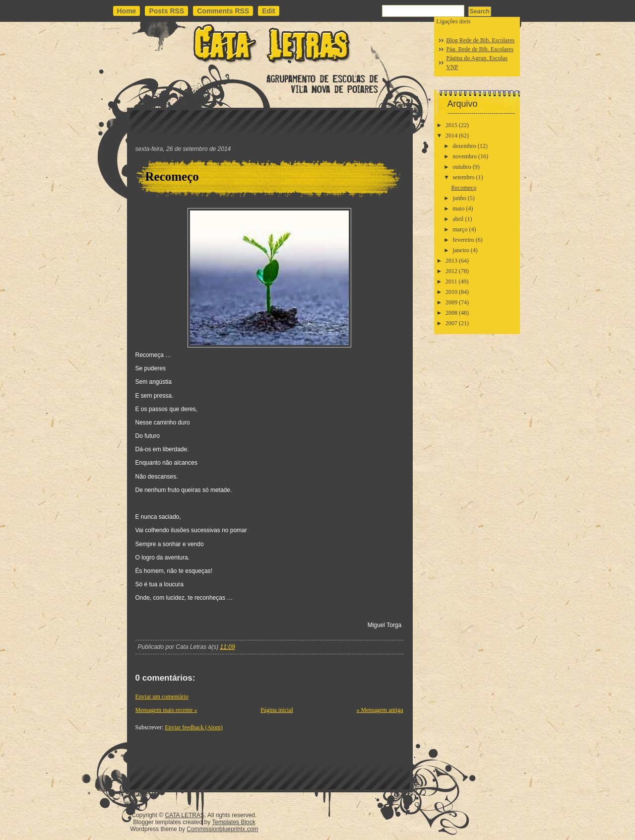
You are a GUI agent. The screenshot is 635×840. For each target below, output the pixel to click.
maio (458, 209)
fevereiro (463, 240)
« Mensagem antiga (380, 710)
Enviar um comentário (162, 697)
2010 (451, 292)
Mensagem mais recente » (166, 710)
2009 (451, 302)
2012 (451, 271)
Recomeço (172, 176)
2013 (451, 261)
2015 (451, 125)
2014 (451, 136)
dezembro (464, 146)
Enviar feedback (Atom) (194, 727)
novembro (465, 156)
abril (458, 219)
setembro (463, 177)
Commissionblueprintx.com (222, 829)
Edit (268, 11)
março (460, 229)
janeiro (461, 250)
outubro (462, 167)
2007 (451, 323)
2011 (451, 281)
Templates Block (233, 822)
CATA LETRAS (185, 815)
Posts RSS (166, 11)
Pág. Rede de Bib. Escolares (480, 49)
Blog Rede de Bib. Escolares (481, 40)
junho (459, 198)
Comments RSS (223, 11)
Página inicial (277, 710)
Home (127, 11)
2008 (451, 313)
